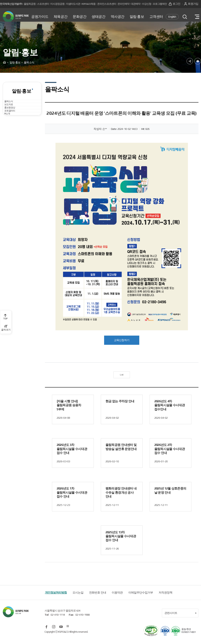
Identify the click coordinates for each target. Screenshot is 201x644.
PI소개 (10, 151)
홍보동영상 (13, 130)
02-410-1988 (83, 621)
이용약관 (117, 598)
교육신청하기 (122, 344)
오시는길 (78, 598)
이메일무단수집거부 (141, 598)
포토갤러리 (13, 141)
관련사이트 (181, 619)
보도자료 (12, 120)
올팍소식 (12, 109)
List (122, 380)
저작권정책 (165, 598)
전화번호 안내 (98, 598)
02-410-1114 (58, 621)
